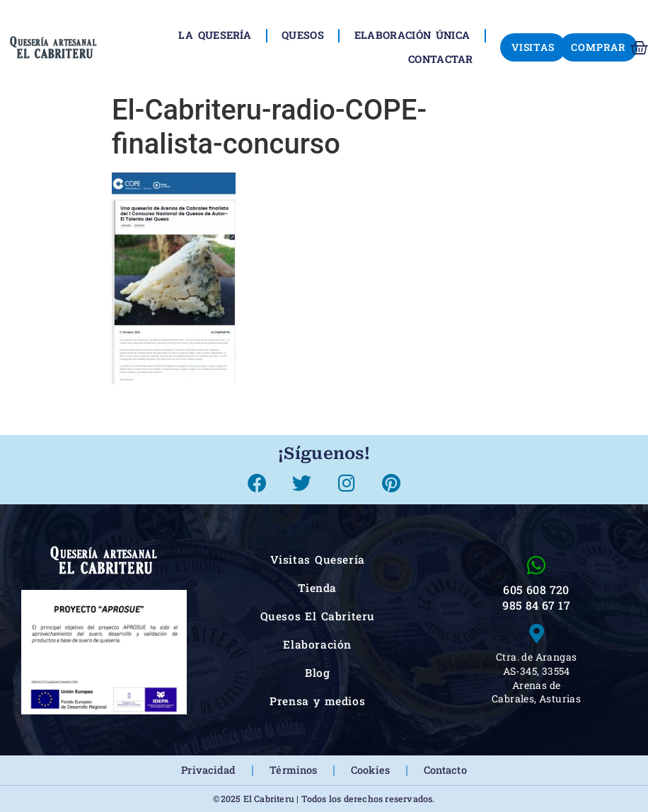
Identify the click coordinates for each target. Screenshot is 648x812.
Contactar (441, 59)
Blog (317, 673)
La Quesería (215, 35)
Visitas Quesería (318, 559)
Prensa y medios (317, 701)
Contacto (445, 770)
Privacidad (208, 770)
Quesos (303, 35)
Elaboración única (412, 35)
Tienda (317, 588)
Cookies (370, 770)
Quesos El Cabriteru (318, 616)
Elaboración (317, 644)
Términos (293, 770)
